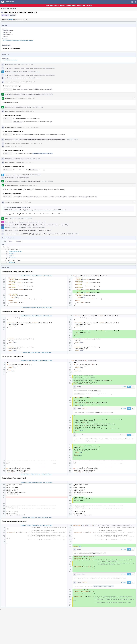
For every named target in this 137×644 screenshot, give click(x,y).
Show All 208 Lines (37, 276)
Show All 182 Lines (37, 525)
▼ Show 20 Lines (47, 276)
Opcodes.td (12, 258)
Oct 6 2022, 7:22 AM (32, 185)
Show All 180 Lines (37, 361)
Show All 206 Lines (37, 316)
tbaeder (11, 20)
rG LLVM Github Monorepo (10, 60)
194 (5, 118)
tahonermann (9, 34)
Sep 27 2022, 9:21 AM (29, 82)
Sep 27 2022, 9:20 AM (27, 65)
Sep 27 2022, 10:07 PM (28, 111)
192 (5, 170)
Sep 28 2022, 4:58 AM (33, 127)
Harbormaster (9, 94)
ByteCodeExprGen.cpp (15, 251)
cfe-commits (24, 78)
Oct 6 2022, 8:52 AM (27, 219)
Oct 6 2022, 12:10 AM (47, 181)
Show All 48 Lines (36, 352)
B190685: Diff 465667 (34, 181)
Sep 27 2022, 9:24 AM (30, 98)
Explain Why (64, 225)
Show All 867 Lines (36, 474)
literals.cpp (12, 262)
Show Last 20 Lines (47, 308)
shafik (7, 36)
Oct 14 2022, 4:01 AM (40, 222)
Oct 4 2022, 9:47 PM (35, 159)
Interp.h (11, 256)
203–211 (7, 197)
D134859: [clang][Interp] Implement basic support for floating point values (44, 140)
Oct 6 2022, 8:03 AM (26, 202)
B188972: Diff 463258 (34, 94)
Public (14, 15)
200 (5, 89)
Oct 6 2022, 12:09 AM (36, 175)
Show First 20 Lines (26, 276)
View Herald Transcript (36, 68)
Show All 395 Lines (37, 482)
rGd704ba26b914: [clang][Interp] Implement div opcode (18, 40)
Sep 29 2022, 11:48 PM (36, 144)
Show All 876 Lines (36, 308)
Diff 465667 (26, 175)
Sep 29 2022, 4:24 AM (72, 140)
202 (5, 134)
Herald (6, 68)
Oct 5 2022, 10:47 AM (28, 163)
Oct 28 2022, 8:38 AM (73, 234)
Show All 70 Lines (36, 517)
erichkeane (8, 33)
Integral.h (12, 254)
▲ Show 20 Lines (26, 308)
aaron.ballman (9, 31)
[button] (135, 2)
